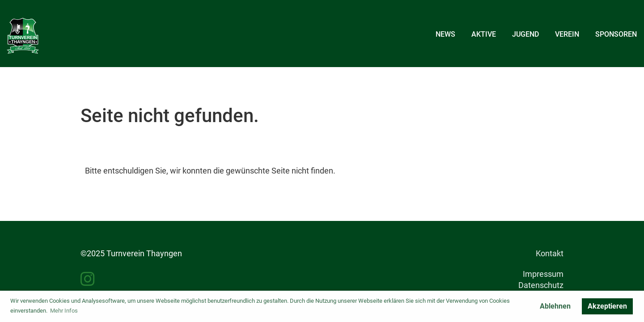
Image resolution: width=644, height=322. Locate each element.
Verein (567, 34)
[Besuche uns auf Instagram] (88, 280)
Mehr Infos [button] (64, 311)
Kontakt (550, 253)
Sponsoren (616, 34)
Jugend (525, 34)
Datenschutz (541, 285)
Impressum (543, 274)
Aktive (484, 34)
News (445, 34)
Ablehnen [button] (555, 306)
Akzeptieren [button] (607, 306)
